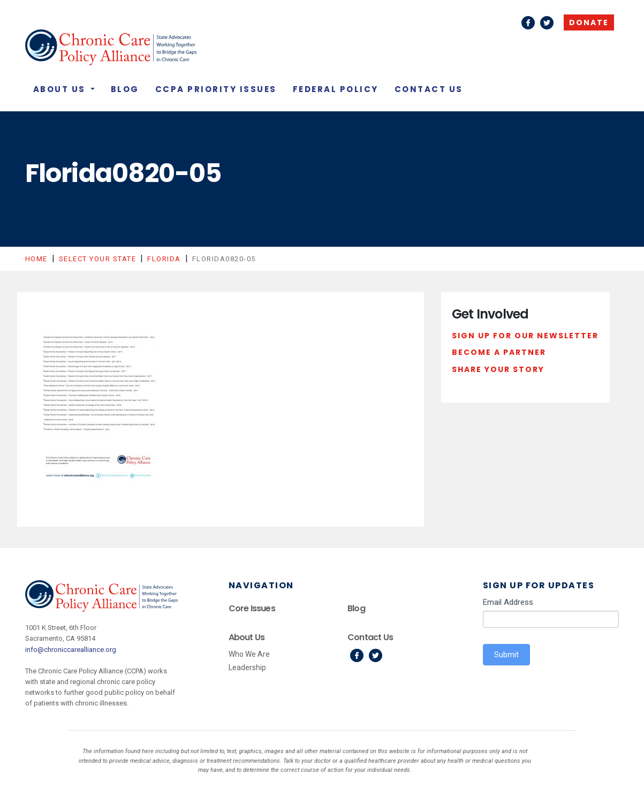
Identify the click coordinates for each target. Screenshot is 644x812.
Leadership (247, 667)
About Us (61, 89)
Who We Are (249, 654)
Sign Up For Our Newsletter (525, 336)
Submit (506, 655)
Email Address (508, 602)
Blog (125, 89)
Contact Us (429, 89)
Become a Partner (499, 352)
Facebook (528, 23)
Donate (589, 22)
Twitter (547, 23)
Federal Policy (336, 89)
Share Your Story (498, 369)
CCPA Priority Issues (216, 89)
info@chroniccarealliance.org (71, 650)
